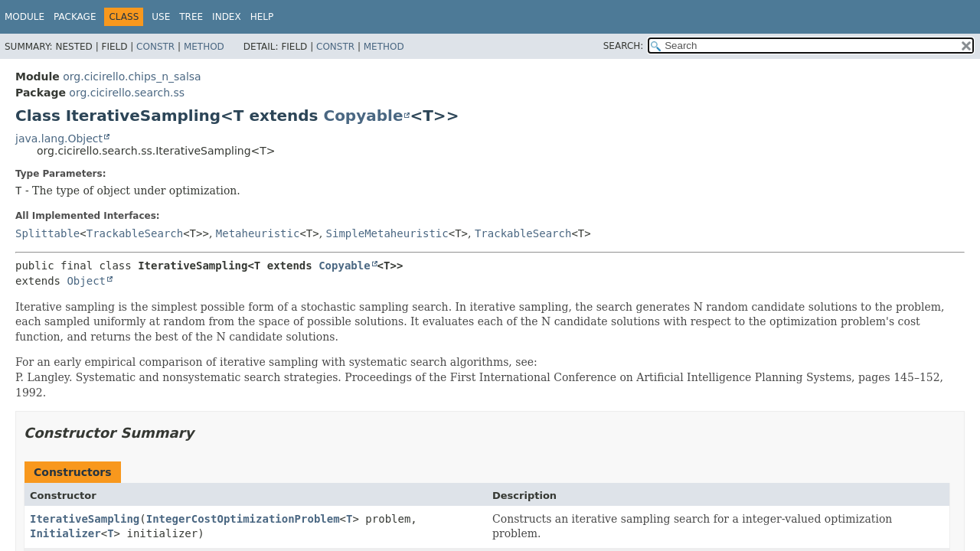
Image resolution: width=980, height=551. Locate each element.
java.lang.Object (59, 139)
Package (75, 17)
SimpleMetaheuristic (387, 233)
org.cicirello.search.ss (127, 93)
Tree (191, 17)
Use (161, 17)
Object (86, 281)
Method (204, 47)
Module (24, 17)
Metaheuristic (258, 233)
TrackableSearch (135, 233)
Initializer (65, 533)
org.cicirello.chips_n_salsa (132, 77)
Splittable (47, 233)
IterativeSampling (85, 519)
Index (227, 17)
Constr (155, 47)
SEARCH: (624, 46)
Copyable (363, 116)
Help (262, 17)
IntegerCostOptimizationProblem (243, 519)
